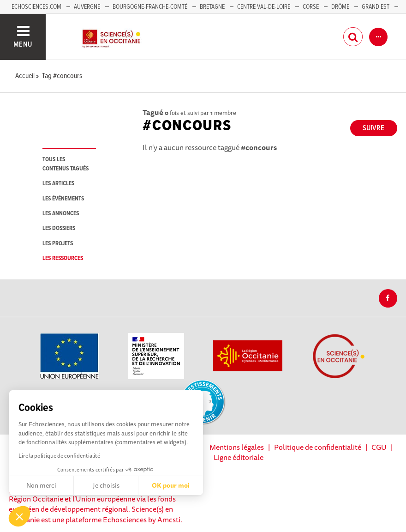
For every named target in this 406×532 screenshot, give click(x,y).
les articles (58, 184)
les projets (58, 244)
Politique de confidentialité (318, 447)
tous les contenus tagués (66, 164)
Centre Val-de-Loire (264, 7)
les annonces (61, 214)
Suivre (373, 128)
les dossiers (59, 228)
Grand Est (376, 7)
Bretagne (212, 7)
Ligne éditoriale (239, 457)
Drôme (340, 7)
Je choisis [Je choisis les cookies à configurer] (106, 485)
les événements (63, 199)
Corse (311, 7)
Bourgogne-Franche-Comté (150, 7)
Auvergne (87, 7)
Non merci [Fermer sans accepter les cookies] (41, 485)
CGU (379, 447)
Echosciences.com (36, 7)
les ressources (63, 258)
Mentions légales (237, 447)
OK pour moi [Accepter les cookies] (171, 485)
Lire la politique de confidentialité (59, 456)
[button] (19, 516)
